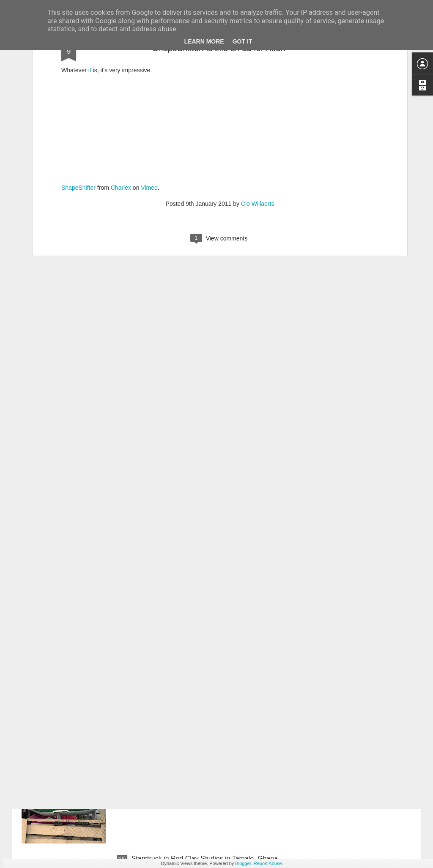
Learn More (204, 41)
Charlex (121, 85)
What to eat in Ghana (163, 667)
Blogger (243, 863)
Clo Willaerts (258, 101)
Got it (243, 41)
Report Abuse (268, 863)
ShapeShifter (78, 85)
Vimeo (149, 85)
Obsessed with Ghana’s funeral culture (190, 763)
